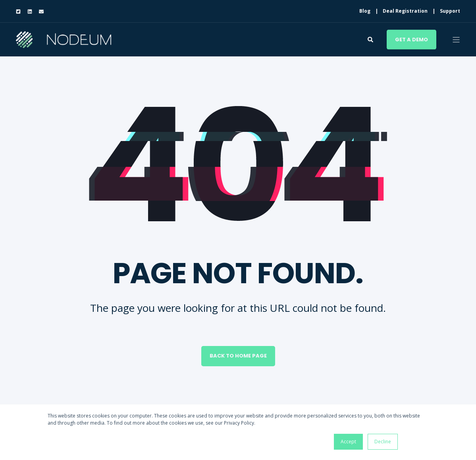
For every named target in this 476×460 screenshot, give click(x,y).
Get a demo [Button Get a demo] (411, 39)
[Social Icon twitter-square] (20, 12)
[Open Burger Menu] (456, 40)
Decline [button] (383, 442)
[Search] (371, 39)
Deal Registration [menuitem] (405, 11)
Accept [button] (348, 442)
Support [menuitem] (450, 11)
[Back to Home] (64, 43)
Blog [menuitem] (365, 11)
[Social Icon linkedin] (30, 12)
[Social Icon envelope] (39, 12)
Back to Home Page (238, 356)
